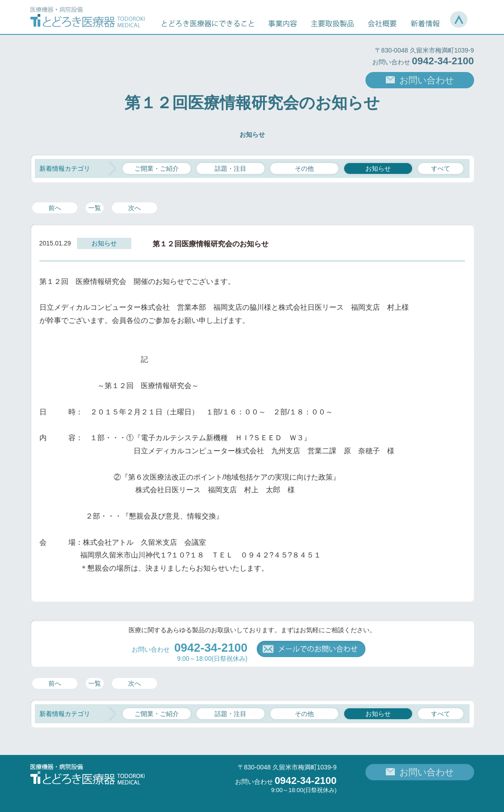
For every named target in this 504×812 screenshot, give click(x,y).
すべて (441, 168)
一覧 (95, 208)
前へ (55, 208)
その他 (304, 168)
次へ (134, 208)
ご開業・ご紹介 (157, 168)
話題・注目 (230, 168)
